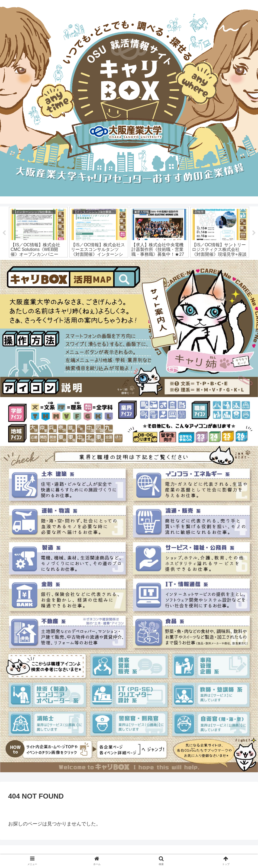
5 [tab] (64, 264)
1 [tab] (31, 264)
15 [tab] (145, 264)
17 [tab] (162, 264)
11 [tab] (113, 264)
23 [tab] (210, 264)
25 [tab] (227, 264)
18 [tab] (170, 264)
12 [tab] (121, 264)
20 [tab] (186, 264)
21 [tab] (194, 264)
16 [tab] (153, 264)
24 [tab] (218, 264)
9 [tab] (96, 264)
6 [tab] (72, 264)
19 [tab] (178, 264)
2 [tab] (40, 264)
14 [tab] (137, 264)
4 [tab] (56, 264)
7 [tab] (80, 264)
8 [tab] (88, 264)
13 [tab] (129, 264)
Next (254, 233)
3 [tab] (48, 264)
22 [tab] (202, 264)
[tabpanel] (38, 232)
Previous (4, 233)
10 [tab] (105, 264)
